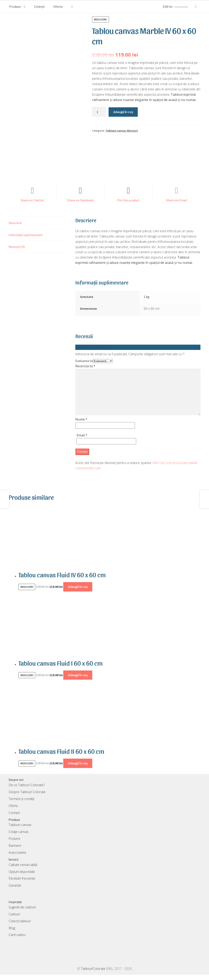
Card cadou (17, 940)
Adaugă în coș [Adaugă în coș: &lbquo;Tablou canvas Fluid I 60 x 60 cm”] (78, 680)
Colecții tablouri (20, 926)
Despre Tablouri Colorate (27, 797)
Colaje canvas (19, 837)
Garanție (15, 891)
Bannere (15, 851)
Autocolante (17, 858)
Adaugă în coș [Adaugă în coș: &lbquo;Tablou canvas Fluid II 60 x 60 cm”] (78, 768)
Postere (14, 844)
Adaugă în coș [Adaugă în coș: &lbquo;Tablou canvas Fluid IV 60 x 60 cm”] (78, 592)
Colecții (39, 7)
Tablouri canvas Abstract (122, 131)
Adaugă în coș (123, 112)
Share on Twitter (32, 205)
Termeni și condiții (21, 804)
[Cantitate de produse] (99, 112)
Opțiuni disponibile (22, 877)
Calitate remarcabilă (23, 870)
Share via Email (177, 205)
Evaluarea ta (84, 366)
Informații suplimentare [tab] (26, 240)
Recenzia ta (85, 371)
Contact (14, 818)
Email (82, 440)
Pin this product (128, 205)
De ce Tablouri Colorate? (27, 790)
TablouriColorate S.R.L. (97, 974)
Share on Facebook (80, 205)
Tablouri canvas (20, 830)
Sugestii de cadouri (22, 912)
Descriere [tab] (15, 228)
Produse (15, 7)
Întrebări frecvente (22, 884)
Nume (81, 425)
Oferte (58, 7)
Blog (12, 933)
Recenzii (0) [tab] (17, 252)
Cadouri (14, 919)
